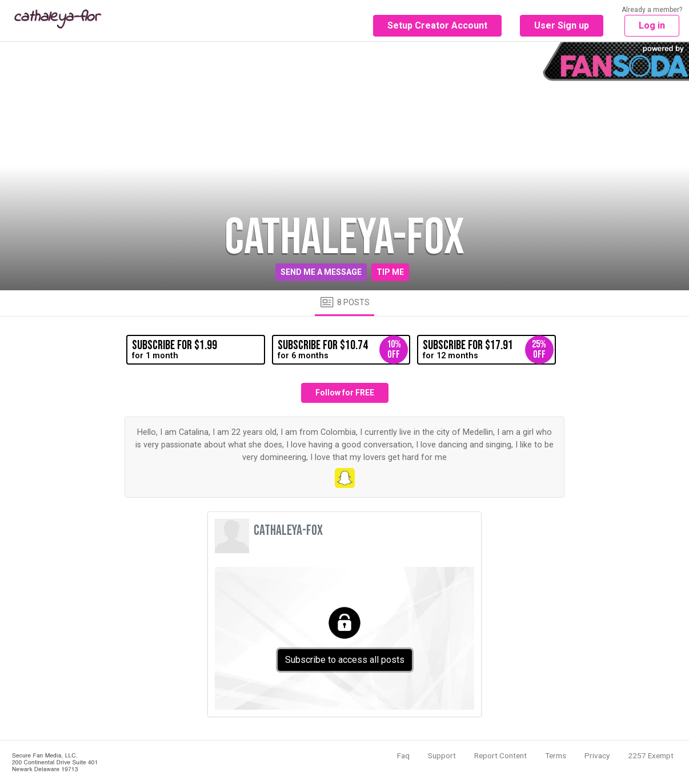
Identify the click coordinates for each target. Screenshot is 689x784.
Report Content (500, 755)
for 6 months (343, 350)
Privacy (597, 755)
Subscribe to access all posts (345, 660)
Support (442, 755)
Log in (652, 25)
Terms (556, 755)
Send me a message (321, 272)
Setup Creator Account (437, 25)
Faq (403, 755)
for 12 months (488, 350)
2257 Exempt (651, 755)
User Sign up (562, 25)
